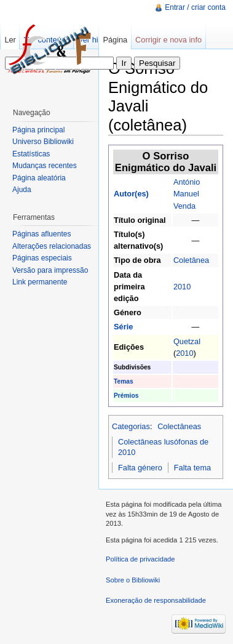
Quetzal (187, 341)
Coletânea (191, 260)
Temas (124, 381)
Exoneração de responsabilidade (156, 600)
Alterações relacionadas (52, 246)
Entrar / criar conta (195, 7)
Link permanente (40, 282)
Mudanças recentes (45, 166)
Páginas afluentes (41, 234)
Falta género (140, 468)
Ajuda (22, 190)
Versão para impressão (50, 270)
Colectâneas (179, 426)
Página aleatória (39, 178)
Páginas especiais (42, 258)
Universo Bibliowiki (43, 142)
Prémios (126, 396)
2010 (182, 287)
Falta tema (192, 468)
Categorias (131, 426)
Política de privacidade (140, 559)
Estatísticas (31, 154)
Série (123, 327)
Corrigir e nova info (168, 40)
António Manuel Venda (187, 194)
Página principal (38, 130)
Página (115, 40)
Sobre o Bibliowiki (133, 580)
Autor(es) (131, 194)
